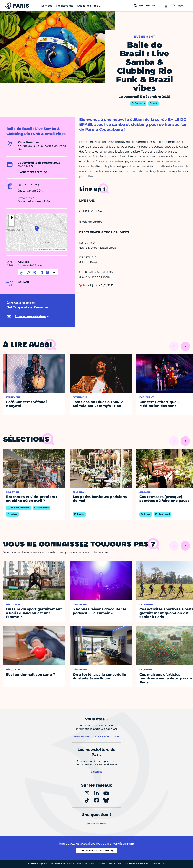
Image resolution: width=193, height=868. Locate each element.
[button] (37, 229)
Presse (102, 864)
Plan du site (159, 864)
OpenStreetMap (54, 249)
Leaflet (37, 249)
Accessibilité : (72, 864)
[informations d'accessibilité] (38, 272)
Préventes (25, 198)
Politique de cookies (137, 864)
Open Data (115, 864)
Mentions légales (37, 864)
